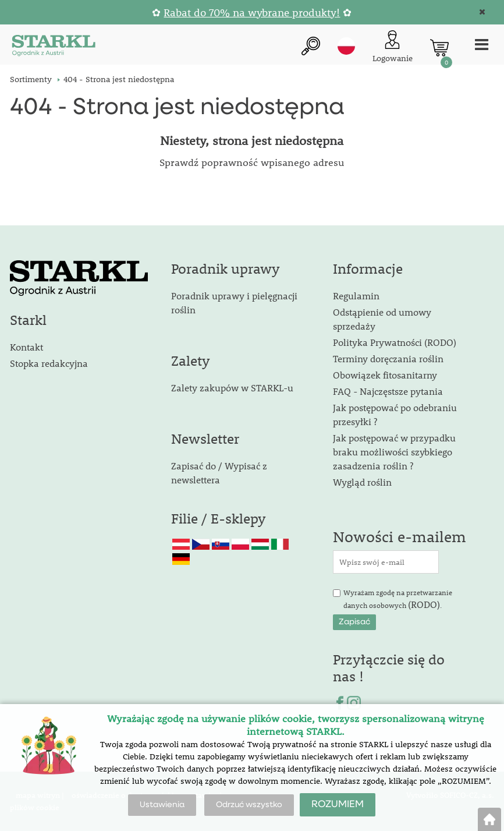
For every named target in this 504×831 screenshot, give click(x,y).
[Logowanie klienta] (393, 47)
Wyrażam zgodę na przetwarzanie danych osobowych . (398, 599)
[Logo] (54, 47)
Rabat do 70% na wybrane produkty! (252, 13)
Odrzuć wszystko (249, 805)
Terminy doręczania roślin (388, 358)
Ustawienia (162, 805)
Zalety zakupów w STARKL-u (232, 388)
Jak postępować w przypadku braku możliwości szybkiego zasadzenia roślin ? (394, 452)
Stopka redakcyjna (49, 363)
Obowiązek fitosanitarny (385, 375)
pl (346, 46)
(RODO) (424, 604)
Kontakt (26, 347)
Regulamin (356, 296)
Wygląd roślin (362, 482)
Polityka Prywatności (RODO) (395, 342)
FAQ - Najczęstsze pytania (388, 391)
